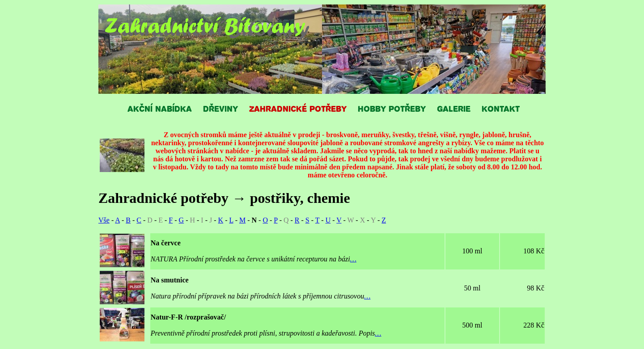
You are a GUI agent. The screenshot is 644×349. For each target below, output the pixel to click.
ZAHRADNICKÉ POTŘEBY (298, 108)
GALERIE (454, 108)
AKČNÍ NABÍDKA (160, 108)
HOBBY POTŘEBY (392, 108)
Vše (104, 220)
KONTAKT (501, 108)
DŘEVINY (220, 108)
